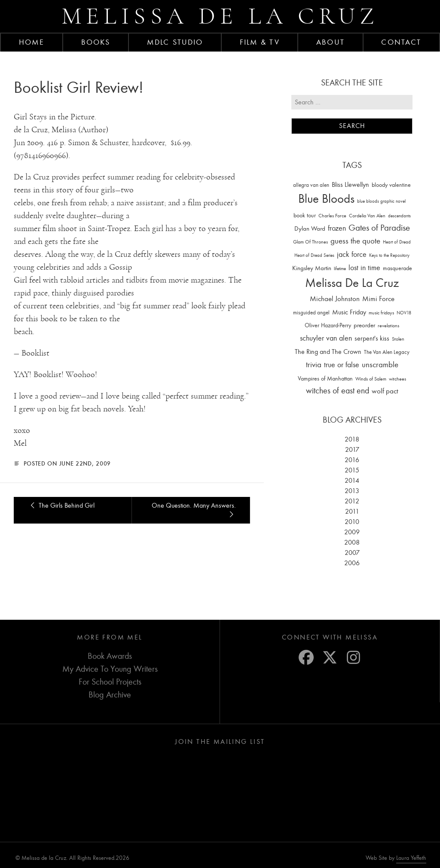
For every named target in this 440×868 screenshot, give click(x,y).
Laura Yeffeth (411, 858)
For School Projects (110, 682)
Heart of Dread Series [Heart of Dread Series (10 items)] (314, 255)
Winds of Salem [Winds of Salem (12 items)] (371, 379)
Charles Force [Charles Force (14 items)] (332, 216)
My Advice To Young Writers (110, 669)
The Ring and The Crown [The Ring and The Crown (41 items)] (328, 352)
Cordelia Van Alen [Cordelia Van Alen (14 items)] (367, 216)
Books (96, 42)
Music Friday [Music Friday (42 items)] (349, 312)
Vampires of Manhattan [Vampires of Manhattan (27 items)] (325, 379)
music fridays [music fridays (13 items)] (381, 313)
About (330, 42)
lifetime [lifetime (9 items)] (340, 269)
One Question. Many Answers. (194, 510)
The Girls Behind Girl (61, 506)
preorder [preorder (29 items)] (364, 325)
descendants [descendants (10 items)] (399, 216)
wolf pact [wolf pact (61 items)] (385, 391)
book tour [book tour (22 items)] (305, 215)
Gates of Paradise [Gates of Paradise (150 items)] (379, 228)
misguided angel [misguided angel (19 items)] (311, 312)
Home (32, 42)
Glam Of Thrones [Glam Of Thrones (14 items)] (310, 242)
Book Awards (110, 656)
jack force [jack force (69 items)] (352, 254)
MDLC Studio (175, 42)
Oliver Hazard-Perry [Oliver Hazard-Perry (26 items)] (328, 325)
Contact (401, 42)
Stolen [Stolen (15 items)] (398, 339)
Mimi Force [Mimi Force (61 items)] (378, 298)
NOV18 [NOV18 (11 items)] (404, 313)
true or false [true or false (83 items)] (342, 365)
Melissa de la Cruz (220, 16)
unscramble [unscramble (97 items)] (380, 365)
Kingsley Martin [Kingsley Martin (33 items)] (312, 268)
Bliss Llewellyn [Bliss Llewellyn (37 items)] (350, 185)
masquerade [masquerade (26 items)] (397, 268)
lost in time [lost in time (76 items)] (364, 268)
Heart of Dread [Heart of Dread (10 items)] (397, 242)
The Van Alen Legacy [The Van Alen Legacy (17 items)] (387, 352)
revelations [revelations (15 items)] (388, 326)
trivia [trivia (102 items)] (314, 365)
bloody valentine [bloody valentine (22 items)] (391, 185)
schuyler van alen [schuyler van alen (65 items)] (326, 338)
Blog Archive (110, 695)
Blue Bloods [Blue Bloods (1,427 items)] (326, 199)
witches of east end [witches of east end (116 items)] (338, 391)
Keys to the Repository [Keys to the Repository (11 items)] (389, 255)
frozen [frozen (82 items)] (337, 228)
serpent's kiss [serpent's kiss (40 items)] (372, 338)
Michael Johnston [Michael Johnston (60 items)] (335, 298)
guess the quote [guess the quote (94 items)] (355, 241)
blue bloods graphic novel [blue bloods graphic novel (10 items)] (381, 201)
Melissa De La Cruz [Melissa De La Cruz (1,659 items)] (352, 283)
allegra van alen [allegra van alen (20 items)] (311, 185)
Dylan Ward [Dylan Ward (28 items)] (310, 229)
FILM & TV (260, 42)
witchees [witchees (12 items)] (397, 379)
